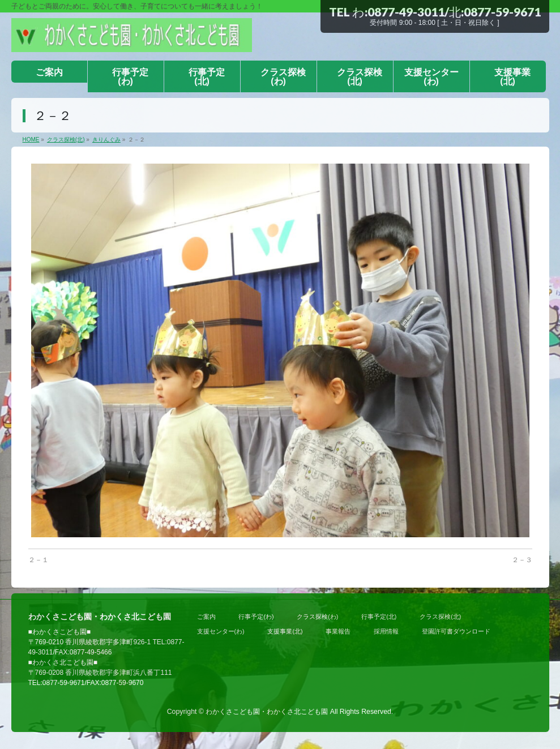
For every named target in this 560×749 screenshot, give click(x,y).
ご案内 (206, 617)
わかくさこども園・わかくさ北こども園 (267, 712)
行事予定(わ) (256, 617)
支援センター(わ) (221, 631)
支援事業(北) (285, 631)
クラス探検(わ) (317, 617)
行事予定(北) (379, 617)
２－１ (39, 560)
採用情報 (386, 631)
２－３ (522, 560)
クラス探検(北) (440, 617)
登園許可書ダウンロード (456, 631)
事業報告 (338, 631)
